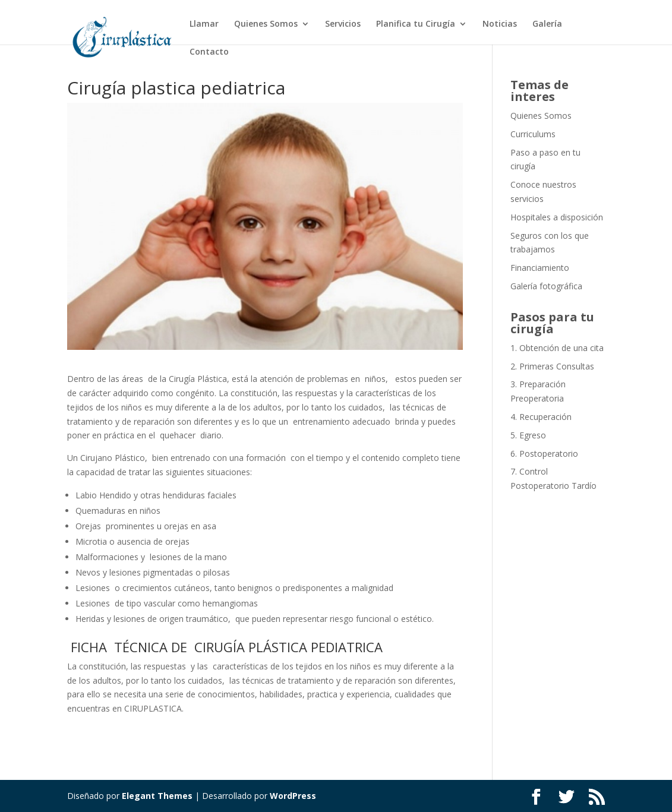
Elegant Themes (157, 796)
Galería (547, 24)
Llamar (204, 24)
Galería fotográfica (546, 286)
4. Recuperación (541, 417)
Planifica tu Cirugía (416, 24)
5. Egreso (528, 435)
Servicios (343, 24)
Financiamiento (540, 268)
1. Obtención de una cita (557, 348)
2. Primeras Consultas (552, 366)
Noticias (500, 24)
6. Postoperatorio (544, 454)
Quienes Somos (266, 24)
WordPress (293, 796)
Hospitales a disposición (557, 217)
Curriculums (533, 134)
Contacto (209, 52)
